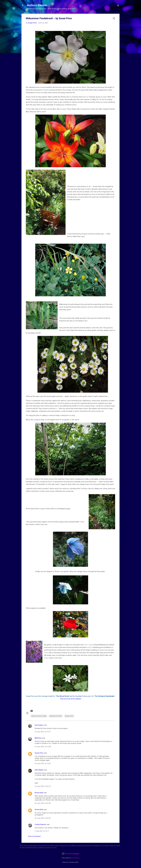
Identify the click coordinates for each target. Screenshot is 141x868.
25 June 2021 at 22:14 (43, 786)
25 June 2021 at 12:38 (43, 747)
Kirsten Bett (39, 793)
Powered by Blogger (71, 854)
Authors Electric (37, 5)
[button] (114, 19)
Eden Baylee (39, 770)
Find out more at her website (71, 699)
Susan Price (69, 716)
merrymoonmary (75, 858)
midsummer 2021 (56, 716)
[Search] (118, 6)
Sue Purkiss (39, 725)
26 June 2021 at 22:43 (43, 818)
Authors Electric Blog (39, 716)
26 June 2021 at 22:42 (43, 803)
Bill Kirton (38, 738)
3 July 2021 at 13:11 (42, 831)
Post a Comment (34, 836)
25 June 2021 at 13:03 (43, 763)
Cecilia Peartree (40, 824)
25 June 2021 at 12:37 (43, 732)
